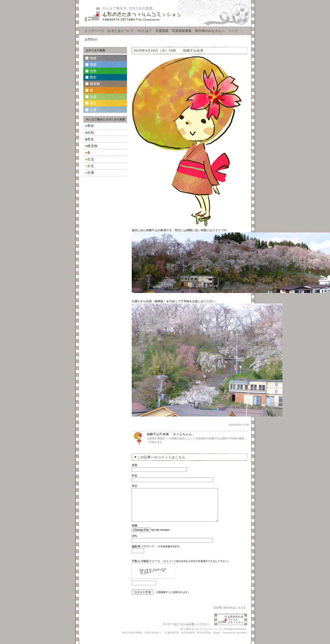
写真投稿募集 (182, 31)
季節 (91, 126)
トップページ (95, 31)
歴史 (91, 139)
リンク (233, 31)
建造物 (92, 146)
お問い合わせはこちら (229, 614)
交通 (91, 173)
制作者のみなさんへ (210, 31)
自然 (91, 132)
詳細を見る (156, 442)
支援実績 (162, 31)
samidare (242, 639)
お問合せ (91, 39)
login (217, 639)
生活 (91, 159)
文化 (91, 166)
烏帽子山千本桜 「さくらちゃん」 (171, 434)
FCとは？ (145, 31)
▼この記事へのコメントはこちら (160, 457)
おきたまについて (121, 31)
